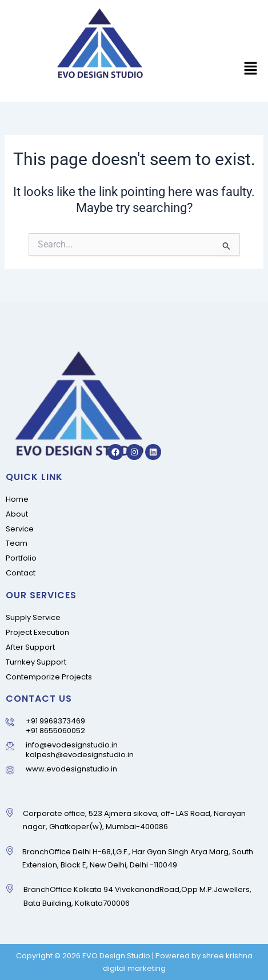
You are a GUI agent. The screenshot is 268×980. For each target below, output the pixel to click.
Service (20, 529)
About (17, 514)
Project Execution (37, 632)
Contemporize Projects (49, 677)
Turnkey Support (36, 662)
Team (17, 543)
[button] (251, 70)
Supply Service (33, 617)
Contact (21, 573)
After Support (30, 647)
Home (17, 499)
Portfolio (21, 558)
